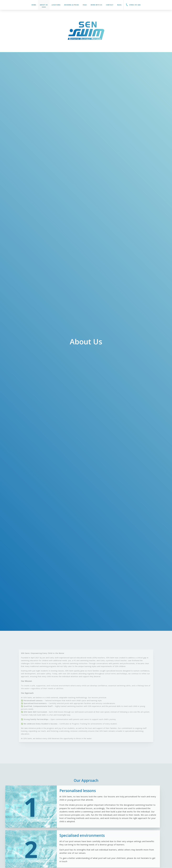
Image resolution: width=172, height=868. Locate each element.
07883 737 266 (133, 5)
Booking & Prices (72, 5)
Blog (119, 5)
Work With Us (96, 5)
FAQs (85, 5)
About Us (44, 6)
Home (34, 5)
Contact (110, 5)
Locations (56, 5)
